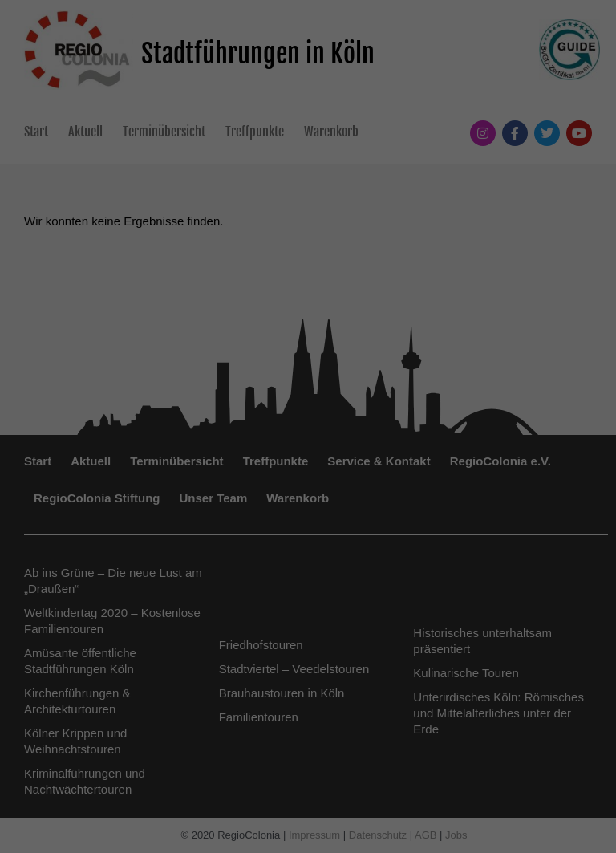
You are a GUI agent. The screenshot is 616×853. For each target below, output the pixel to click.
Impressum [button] (387, 697)
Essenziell (136, 464)
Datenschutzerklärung (207, 412)
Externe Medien (318, 464)
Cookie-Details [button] (237, 697)
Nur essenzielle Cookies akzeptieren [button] (308, 614)
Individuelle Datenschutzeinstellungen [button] (308, 661)
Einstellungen (133, 428)
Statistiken (220, 464)
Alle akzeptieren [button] (308, 519)
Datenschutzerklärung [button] (316, 697)
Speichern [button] (308, 567)
